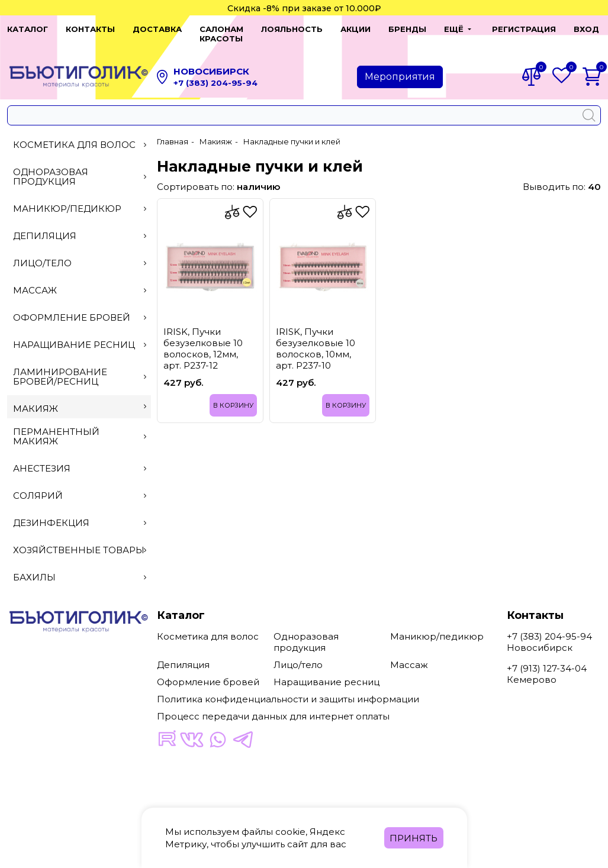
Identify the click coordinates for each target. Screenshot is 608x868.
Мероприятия (400, 67)
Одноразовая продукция (80, 167)
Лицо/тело (80, 254)
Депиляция (80, 226)
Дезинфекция (80, 513)
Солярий (80, 486)
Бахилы (80, 568)
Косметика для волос (80, 135)
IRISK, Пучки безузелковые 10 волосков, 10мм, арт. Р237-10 (316, 339)
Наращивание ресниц (80, 335)
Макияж (80, 399)
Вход (579, 29)
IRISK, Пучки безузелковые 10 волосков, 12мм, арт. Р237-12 (203, 339)
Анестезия (80, 459)
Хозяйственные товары (80, 541)
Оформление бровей (80, 308)
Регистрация (517, 29)
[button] (448, 29)
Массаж (80, 281)
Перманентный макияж (80, 427)
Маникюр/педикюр (80, 199)
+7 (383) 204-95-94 (215, 73)
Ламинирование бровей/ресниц (80, 367)
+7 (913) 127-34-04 (547, 659)
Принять (414, 838)
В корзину (233, 396)
